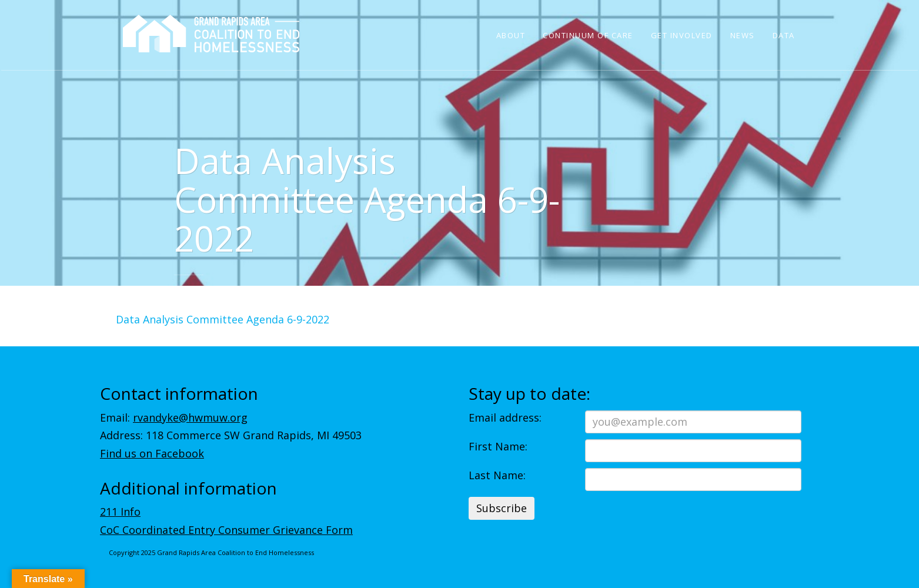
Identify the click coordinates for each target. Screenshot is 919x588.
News (743, 35)
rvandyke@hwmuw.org (190, 417)
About (511, 35)
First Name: (498, 446)
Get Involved (682, 35)
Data (784, 35)
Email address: (505, 417)
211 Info (120, 512)
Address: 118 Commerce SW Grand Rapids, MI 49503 (231, 435)
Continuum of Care (588, 35)
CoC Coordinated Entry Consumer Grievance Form (226, 530)
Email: (174, 417)
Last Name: (497, 475)
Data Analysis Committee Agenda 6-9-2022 (223, 319)
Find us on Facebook (152, 453)
